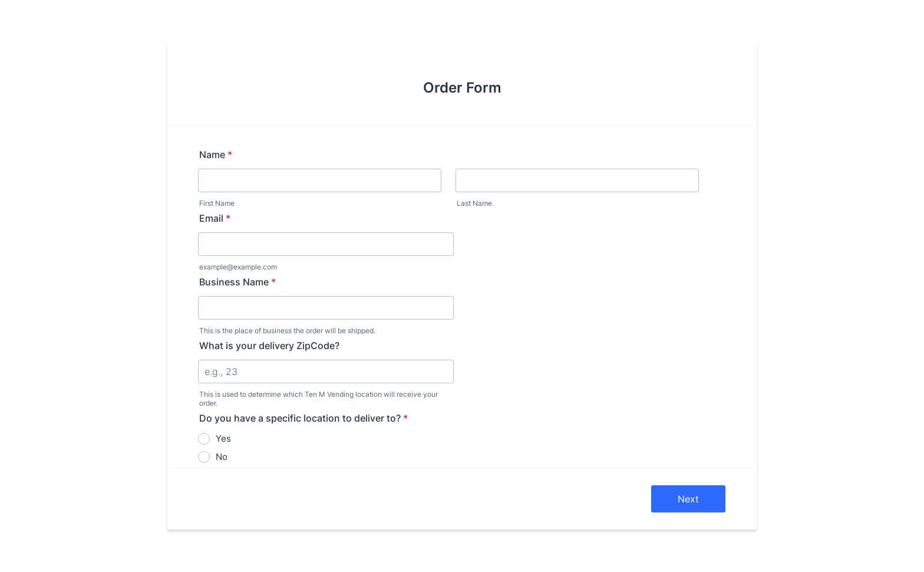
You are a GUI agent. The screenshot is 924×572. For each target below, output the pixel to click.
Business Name (237, 282)
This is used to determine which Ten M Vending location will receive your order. (319, 399)
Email (215, 218)
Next (688, 499)
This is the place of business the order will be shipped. (287, 331)
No (222, 457)
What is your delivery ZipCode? (269, 346)
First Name (217, 203)
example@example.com (238, 267)
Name (216, 154)
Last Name (474, 203)
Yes (223, 438)
